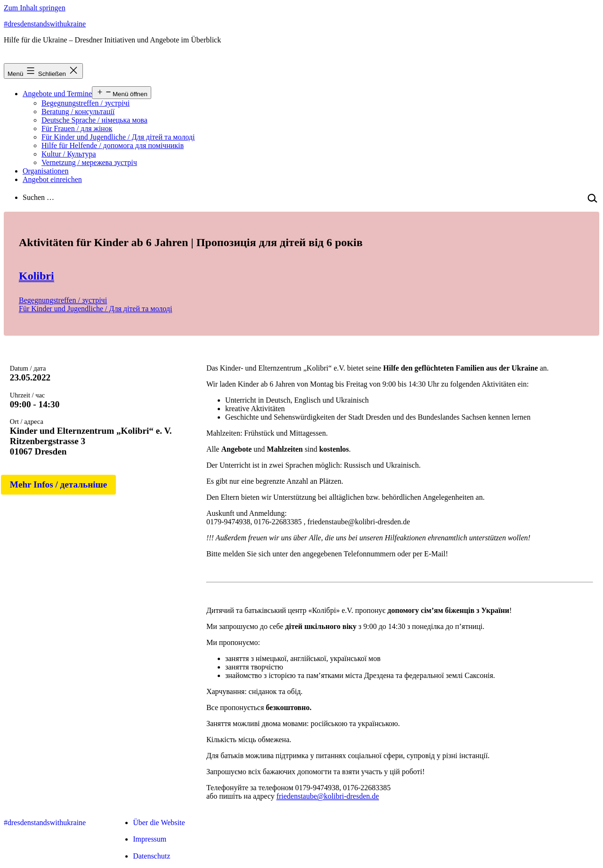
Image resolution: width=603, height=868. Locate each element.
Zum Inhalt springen (35, 8)
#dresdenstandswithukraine (45, 24)
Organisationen (45, 171)
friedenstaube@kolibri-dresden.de (328, 796)
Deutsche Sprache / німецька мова (94, 120)
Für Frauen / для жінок (77, 128)
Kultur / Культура (69, 154)
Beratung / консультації (78, 112)
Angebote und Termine (57, 94)
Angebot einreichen (52, 179)
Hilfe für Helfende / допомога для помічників (113, 145)
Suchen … (38, 197)
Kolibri (37, 276)
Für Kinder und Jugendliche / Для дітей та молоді (118, 137)
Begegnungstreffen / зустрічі (86, 103)
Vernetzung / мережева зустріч (89, 162)
